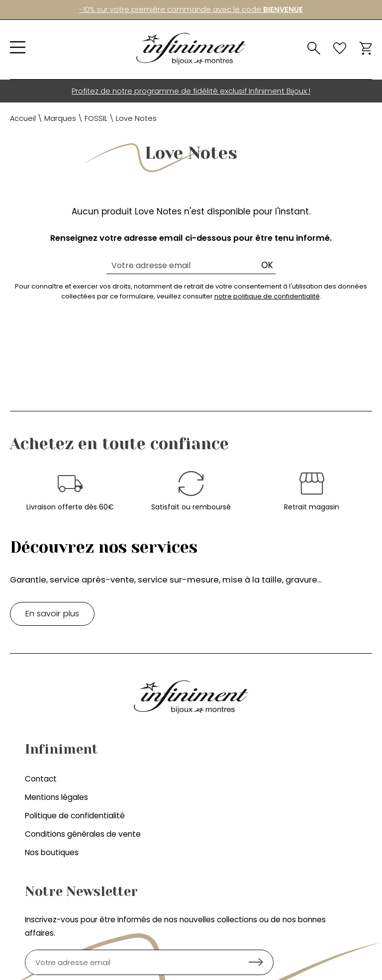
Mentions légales (56, 797)
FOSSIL (96, 118)
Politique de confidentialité (75, 816)
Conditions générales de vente (83, 834)
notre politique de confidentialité (267, 296)
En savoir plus (52, 614)
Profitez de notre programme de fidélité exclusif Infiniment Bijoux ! (191, 91)
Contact (41, 779)
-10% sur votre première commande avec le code (191, 9)
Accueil (23, 118)
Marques (60, 118)
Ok (267, 265)
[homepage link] (191, 49)
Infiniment (61, 749)
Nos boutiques (52, 852)
